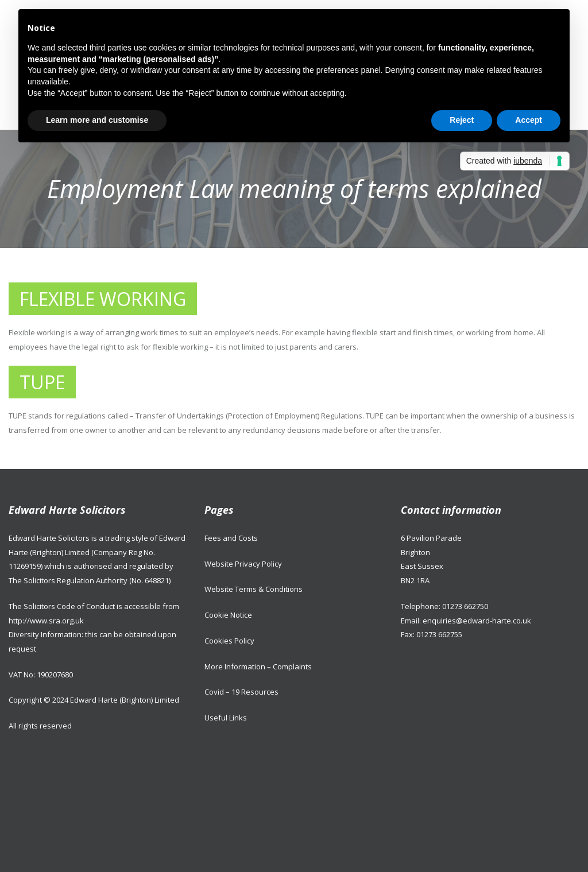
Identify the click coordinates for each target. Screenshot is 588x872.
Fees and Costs (231, 538)
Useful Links (226, 718)
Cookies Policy (229, 641)
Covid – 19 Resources (241, 692)
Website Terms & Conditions (254, 589)
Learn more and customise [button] (97, 120)
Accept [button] (529, 120)
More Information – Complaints (258, 666)
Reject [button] (462, 120)
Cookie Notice (228, 615)
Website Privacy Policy (243, 564)
